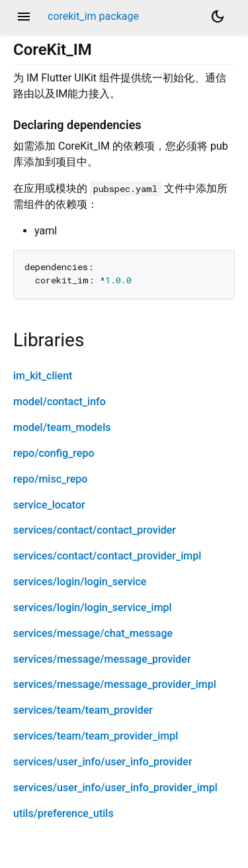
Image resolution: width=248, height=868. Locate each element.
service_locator (49, 505)
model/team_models (62, 427)
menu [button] (24, 17)
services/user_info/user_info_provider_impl (115, 788)
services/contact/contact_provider (95, 530)
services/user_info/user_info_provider (103, 762)
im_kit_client (43, 376)
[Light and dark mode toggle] (218, 17)
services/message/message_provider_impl (115, 684)
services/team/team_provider (83, 710)
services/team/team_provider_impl (96, 736)
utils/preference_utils (63, 813)
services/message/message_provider (102, 659)
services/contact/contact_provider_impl (107, 556)
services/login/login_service (80, 582)
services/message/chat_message (93, 633)
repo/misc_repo (50, 479)
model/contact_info (60, 402)
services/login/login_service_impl (93, 607)
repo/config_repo (54, 453)
